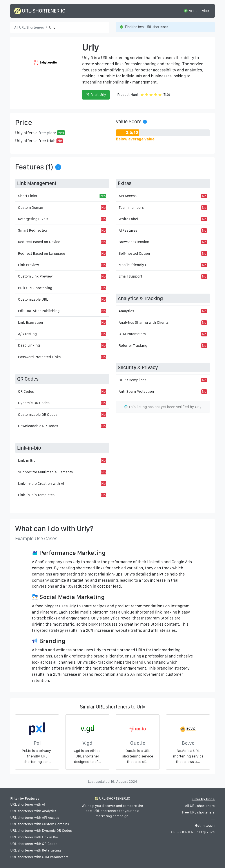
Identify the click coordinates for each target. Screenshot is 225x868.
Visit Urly (96, 95)
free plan (47, 133)
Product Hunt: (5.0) (144, 95)
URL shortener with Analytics (33, 811)
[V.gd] (87, 730)
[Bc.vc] (188, 730)
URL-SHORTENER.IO (40, 11)
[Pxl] (37, 730)
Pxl (37, 743)
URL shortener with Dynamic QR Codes (41, 831)
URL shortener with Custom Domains (40, 824)
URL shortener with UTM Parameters (39, 857)
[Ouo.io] (138, 730)
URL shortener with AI (28, 804)
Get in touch (205, 825)
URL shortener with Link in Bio (34, 837)
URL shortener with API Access (35, 818)
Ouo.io (138, 743)
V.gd (87, 743)
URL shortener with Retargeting (36, 850)
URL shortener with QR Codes (34, 844)
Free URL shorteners (198, 812)
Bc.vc (188, 743)
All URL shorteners (200, 806)
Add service (196, 11)
